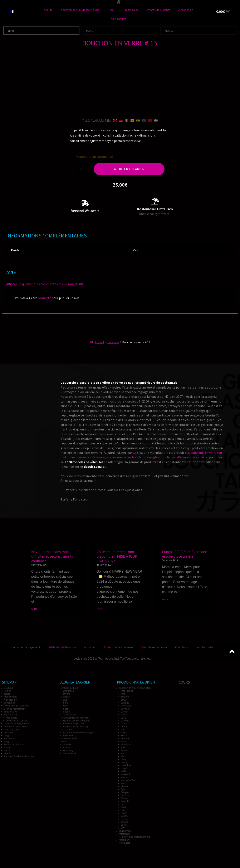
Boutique (9, 688)
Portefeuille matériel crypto (135, 837)
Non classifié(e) (70, 738)
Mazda (124, 777)
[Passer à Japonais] (132, 120)
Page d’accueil (11, 729)
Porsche (125, 795)
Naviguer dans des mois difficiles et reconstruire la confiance (52, 556)
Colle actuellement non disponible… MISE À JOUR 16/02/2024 (117, 556)
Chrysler (125, 709)
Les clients (67, 729)
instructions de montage (76, 727)
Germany (68, 751)
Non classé (125, 843)
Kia (122, 756)
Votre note (10, 738)
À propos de (186, 10)
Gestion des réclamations (77, 721)
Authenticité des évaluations (19, 756)
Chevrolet (126, 706)
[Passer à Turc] (150, 120)
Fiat (123, 729)
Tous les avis (11, 712)
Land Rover (127, 765)
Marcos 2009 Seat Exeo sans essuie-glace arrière (185, 554)
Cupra (124, 715)
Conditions (182, 647)
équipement (125, 831)
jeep (123, 753)
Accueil (99, 342)
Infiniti (124, 742)
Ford (66, 703)
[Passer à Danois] (156, 120)
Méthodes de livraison (62, 647)
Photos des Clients (158, 10)
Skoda (67, 712)
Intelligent (126, 744)
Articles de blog (70, 688)
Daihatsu (125, 724)
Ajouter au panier (129, 169)
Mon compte (118, 19)
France (67, 747)
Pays (64, 742)
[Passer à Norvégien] (144, 120)
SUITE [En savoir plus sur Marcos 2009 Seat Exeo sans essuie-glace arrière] (165, 599)
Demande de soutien (17, 721)
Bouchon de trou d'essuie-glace (80, 733)
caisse (7, 694)
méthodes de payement (25, 647)
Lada (123, 759)
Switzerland (70, 753)
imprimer (90, 647)
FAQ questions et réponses (76, 718)
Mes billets (11, 718)
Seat (66, 709)
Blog (111, 10)
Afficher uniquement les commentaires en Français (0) (45, 284)
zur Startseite (205, 647)
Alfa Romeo (127, 691)
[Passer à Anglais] (115, 120)
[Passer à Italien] (127, 120)
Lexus (124, 768)
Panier (7, 691)
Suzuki (124, 819)
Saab (123, 807)
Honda (124, 736)
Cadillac (125, 703)
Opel (66, 706)
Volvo (124, 825)
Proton (124, 798)
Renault (125, 801)
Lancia (124, 762)
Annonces (69, 691)
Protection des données (119, 647)
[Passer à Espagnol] (138, 120)
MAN (123, 771)
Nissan (124, 786)
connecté (44, 298)
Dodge (124, 727)
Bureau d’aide (130, 10)
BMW (123, 700)
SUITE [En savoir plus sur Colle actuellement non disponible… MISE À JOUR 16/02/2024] (100, 609)
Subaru (124, 816)
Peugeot (125, 792)
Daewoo (125, 721)
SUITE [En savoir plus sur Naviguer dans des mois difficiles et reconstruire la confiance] (34, 609)
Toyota (124, 822)
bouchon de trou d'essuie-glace (135, 688)
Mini (123, 783)
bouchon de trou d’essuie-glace (80, 10)
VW (123, 828)
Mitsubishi (124, 840)
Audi (66, 700)
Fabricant (66, 697)
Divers (67, 694)
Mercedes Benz (129, 780)
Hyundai (125, 738)
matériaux (113, 342)
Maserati (125, 774)
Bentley (125, 697)
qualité (48, 10)
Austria (67, 744)
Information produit (74, 724)
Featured (68, 736)
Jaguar (124, 751)
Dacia (124, 718)
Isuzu (123, 747)
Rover (124, 804)
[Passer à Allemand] (121, 120)
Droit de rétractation (154, 647)
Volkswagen (70, 715)
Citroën (124, 712)
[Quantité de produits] (83, 169)
